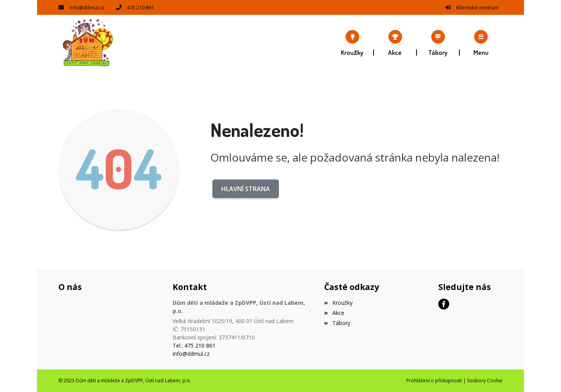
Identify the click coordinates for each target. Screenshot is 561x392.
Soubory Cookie (485, 381)
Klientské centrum (477, 7)
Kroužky (338, 303)
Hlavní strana (246, 189)
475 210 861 (140, 7)
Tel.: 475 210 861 (194, 345)
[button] (481, 43)
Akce (334, 313)
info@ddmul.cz (87, 7)
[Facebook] (444, 304)
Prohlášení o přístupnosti (434, 381)
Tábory (337, 323)
